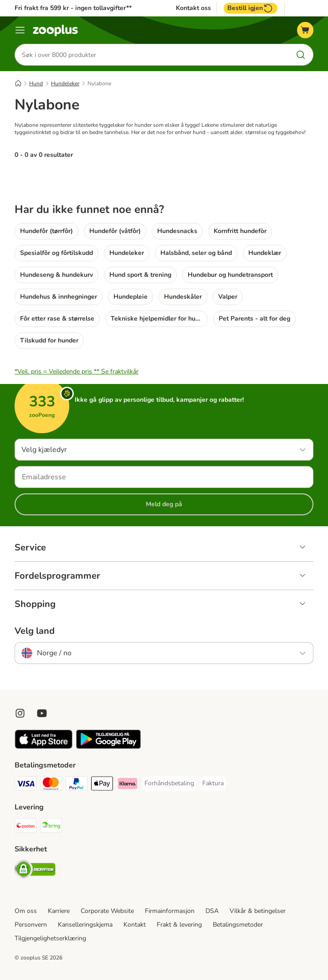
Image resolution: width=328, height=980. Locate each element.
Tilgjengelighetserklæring (50, 938)
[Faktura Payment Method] (213, 783)
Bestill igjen (251, 8)
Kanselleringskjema (85, 925)
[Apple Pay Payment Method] (102, 785)
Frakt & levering (179, 925)
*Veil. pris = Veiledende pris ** (77, 371)
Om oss (26, 911)
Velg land (35, 631)
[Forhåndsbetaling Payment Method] (169, 783)
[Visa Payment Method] (26, 785)
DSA (212, 911)
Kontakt (135, 925)
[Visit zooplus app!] (44, 747)
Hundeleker (65, 83)
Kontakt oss (193, 8)
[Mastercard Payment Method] (51, 785)
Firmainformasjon (170, 911)
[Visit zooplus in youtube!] (42, 713)
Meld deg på (164, 504)
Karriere (59, 911)
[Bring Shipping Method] (51, 827)
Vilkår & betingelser (258, 911)
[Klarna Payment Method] (128, 785)
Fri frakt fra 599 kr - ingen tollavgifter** (73, 8)
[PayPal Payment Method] (77, 785)
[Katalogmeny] (20, 30)
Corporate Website (107, 911)
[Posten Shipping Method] (26, 827)
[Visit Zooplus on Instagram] (20, 713)
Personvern (31, 925)
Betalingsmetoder (238, 925)
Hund (36, 83)
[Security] (35, 871)
